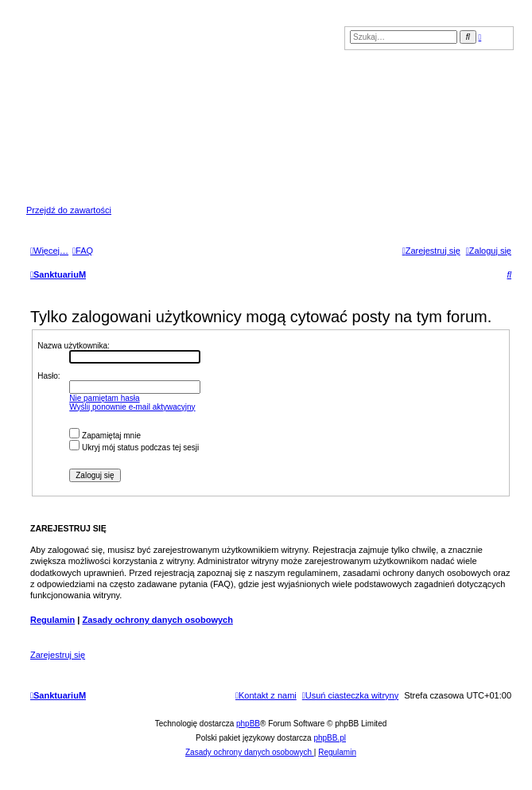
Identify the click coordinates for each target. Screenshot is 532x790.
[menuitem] (83, 251)
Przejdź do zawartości (69, 210)
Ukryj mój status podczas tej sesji (134, 448)
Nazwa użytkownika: (74, 346)
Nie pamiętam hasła (104, 398)
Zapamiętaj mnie (105, 436)
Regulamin (52, 620)
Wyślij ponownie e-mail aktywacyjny (132, 407)
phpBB (248, 724)
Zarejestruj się (58, 655)
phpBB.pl (330, 738)
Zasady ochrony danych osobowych (157, 620)
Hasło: (49, 376)
